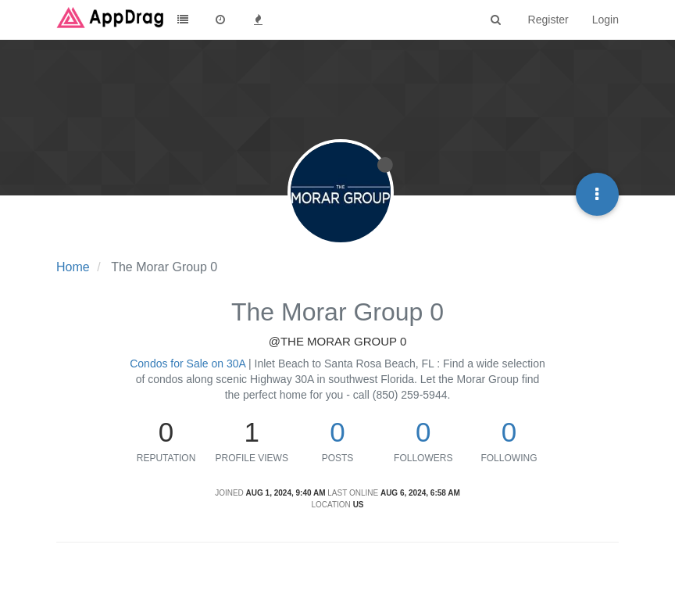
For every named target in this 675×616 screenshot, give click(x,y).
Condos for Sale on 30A (187, 364)
